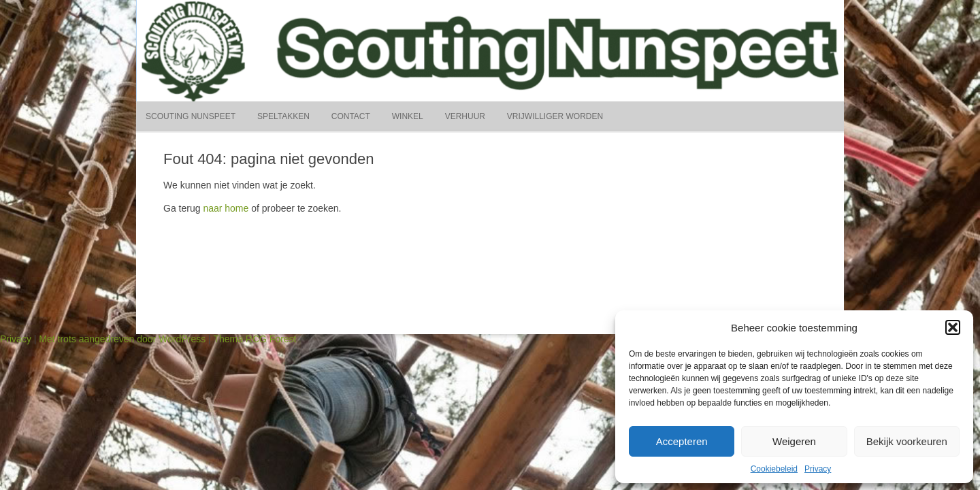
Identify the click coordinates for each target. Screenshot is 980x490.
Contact (351, 116)
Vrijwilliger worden (555, 116)
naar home (226, 208)
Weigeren (794, 441)
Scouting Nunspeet (191, 116)
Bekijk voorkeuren (907, 441)
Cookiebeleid (774, 469)
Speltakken (283, 116)
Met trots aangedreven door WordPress (122, 339)
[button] (953, 327)
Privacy (818, 469)
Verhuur (465, 116)
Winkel (408, 116)
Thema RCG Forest (255, 339)
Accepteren (682, 441)
